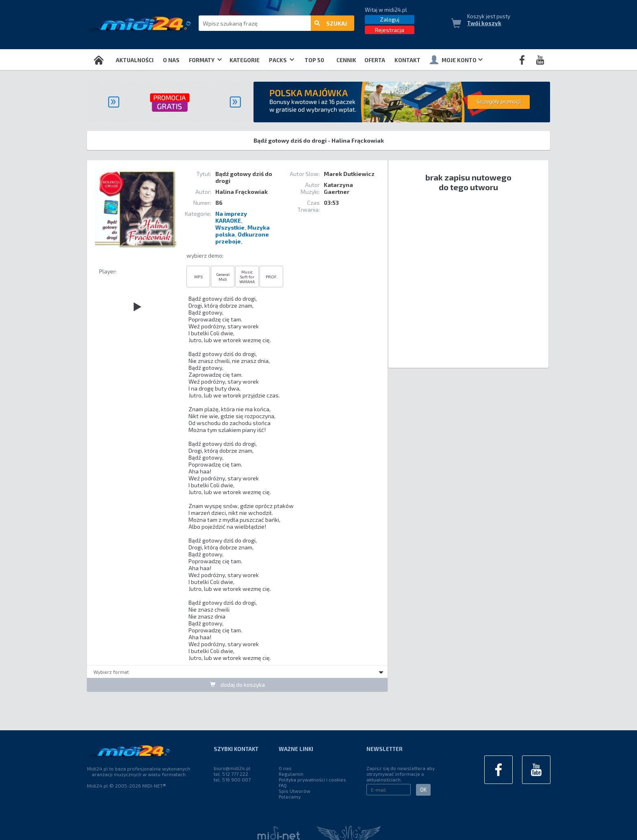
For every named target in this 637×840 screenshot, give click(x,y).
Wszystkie (230, 227)
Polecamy (290, 797)
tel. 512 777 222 (231, 774)
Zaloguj (390, 19)
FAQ (283, 785)
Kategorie (245, 60)
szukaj (331, 23)
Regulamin (291, 774)
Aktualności (135, 60)
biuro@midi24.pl (232, 768)
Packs (282, 60)
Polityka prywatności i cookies (312, 779)
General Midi (223, 277)
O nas (171, 60)
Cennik (346, 60)
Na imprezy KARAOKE (231, 217)
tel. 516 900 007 (232, 779)
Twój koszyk (484, 23)
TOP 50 (314, 60)
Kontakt (407, 60)
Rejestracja (390, 30)
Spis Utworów (295, 791)
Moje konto (456, 60)
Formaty (205, 60)
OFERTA (375, 60)
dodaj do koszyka (237, 685)
